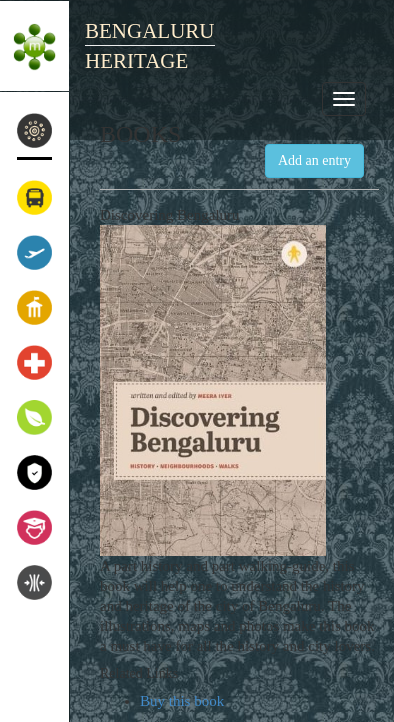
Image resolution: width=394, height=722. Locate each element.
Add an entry (314, 160)
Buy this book (182, 701)
